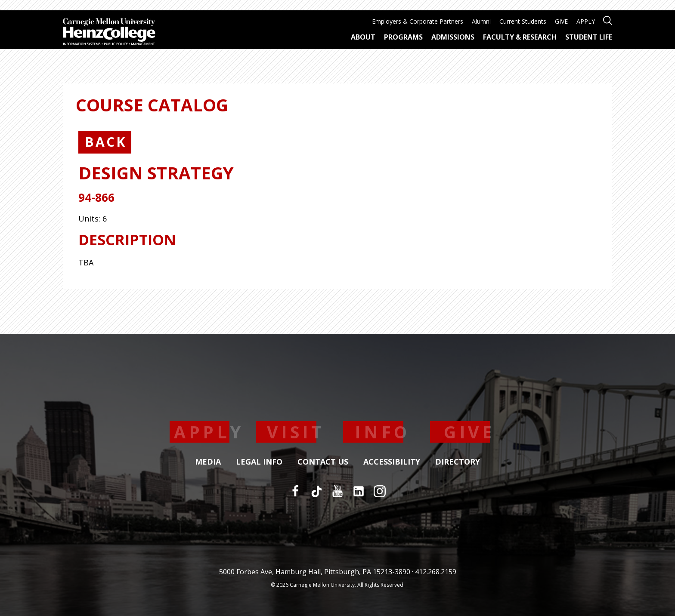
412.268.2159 (436, 572)
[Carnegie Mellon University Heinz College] (109, 33)
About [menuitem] (363, 37)
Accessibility (392, 462)
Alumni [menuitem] (481, 21)
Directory (458, 462)
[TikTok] (316, 491)
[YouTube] (337, 491)
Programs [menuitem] (403, 37)
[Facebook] (295, 491)
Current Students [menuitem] (523, 21)
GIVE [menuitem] (561, 21)
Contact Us (323, 462)
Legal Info (259, 462)
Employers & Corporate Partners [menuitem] (418, 21)
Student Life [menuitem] (589, 37)
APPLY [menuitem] (586, 21)
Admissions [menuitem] (453, 37)
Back (106, 142)
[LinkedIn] (359, 491)
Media (208, 462)
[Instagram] (380, 491)
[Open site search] (608, 20)
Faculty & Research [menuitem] (520, 37)
